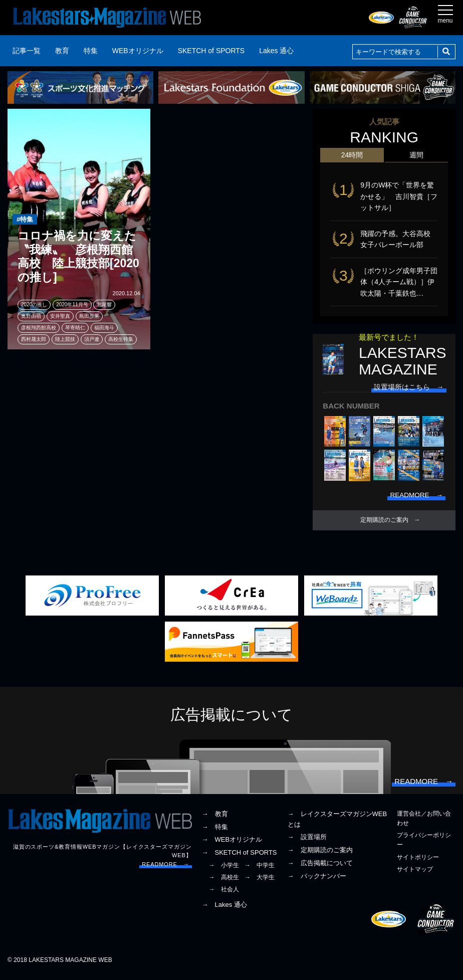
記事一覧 (27, 51)
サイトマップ (415, 874)
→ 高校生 (224, 882)
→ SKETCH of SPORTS (240, 857)
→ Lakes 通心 (224, 910)
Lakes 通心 (276, 51)
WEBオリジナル (138, 51)
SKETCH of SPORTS (211, 51)
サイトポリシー (418, 862)
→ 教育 (215, 819)
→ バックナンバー (317, 881)
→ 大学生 (260, 882)
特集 (91, 51)
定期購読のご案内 (384, 524)
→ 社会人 (224, 894)
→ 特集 (215, 832)
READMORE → (165, 869)
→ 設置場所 (307, 842)
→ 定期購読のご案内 (320, 855)
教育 (62, 51)
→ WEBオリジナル (232, 844)
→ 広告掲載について (320, 868)
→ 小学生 (224, 870)
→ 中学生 (260, 870)
